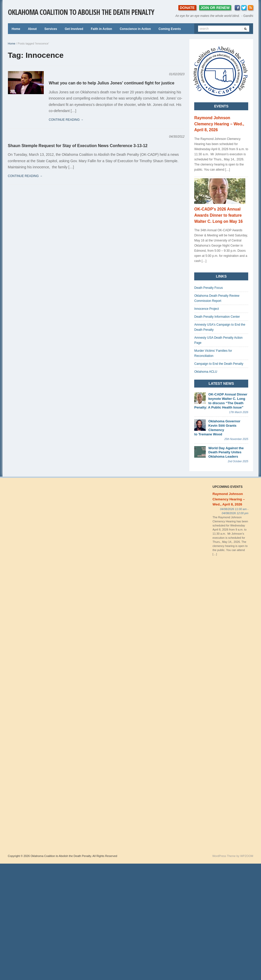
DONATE (187, 8)
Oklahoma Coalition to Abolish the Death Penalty (81, 12)
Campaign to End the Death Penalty (219, 364)
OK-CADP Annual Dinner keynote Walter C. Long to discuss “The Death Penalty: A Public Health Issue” (221, 401)
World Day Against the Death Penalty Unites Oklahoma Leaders (226, 452)
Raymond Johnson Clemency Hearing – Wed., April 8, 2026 (219, 124)
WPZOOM (247, 856)
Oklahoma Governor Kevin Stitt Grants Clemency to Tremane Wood (217, 428)
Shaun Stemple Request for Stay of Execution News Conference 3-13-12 (78, 146)
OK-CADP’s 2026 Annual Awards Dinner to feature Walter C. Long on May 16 (218, 215)
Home (16, 29)
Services (51, 29)
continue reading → (66, 120)
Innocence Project (206, 309)
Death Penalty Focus (208, 288)
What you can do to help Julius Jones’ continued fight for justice (112, 83)
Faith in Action (101, 29)
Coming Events (170, 29)
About (32, 29)
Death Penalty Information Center (217, 317)
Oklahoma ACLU (206, 372)
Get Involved (74, 29)
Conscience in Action (135, 29)
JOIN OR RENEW (215, 8)
